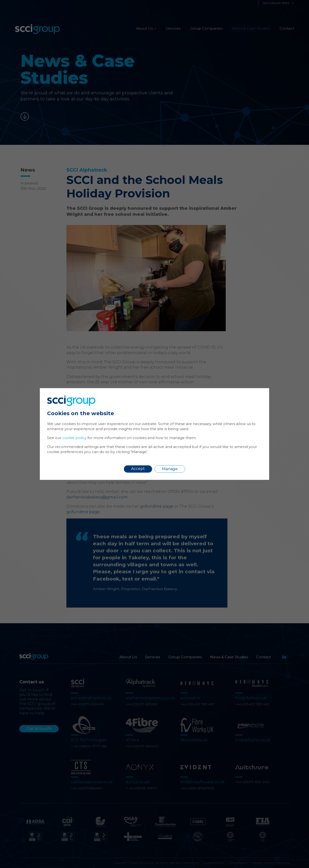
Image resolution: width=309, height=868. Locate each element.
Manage (170, 469)
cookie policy (74, 438)
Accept (138, 469)
